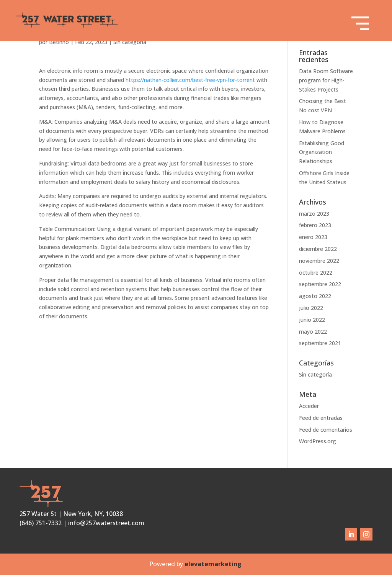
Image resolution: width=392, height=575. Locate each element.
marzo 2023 (314, 214)
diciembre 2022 (318, 249)
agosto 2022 (315, 296)
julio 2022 (311, 308)
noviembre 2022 (319, 261)
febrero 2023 (315, 225)
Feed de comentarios (326, 430)
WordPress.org (318, 441)
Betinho (59, 42)
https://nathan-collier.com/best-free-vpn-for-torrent (190, 80)
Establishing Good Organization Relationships (322, 152)
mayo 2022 (313, 332)
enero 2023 (313, 237)
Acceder (309, 406)
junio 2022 (312, 320)
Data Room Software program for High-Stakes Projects (326, 80)
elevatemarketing (214, 564)
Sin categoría (130, 42)
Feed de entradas (321, 418)
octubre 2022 (316, 273)
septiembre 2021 (320, 343)
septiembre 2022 (320, 284)
